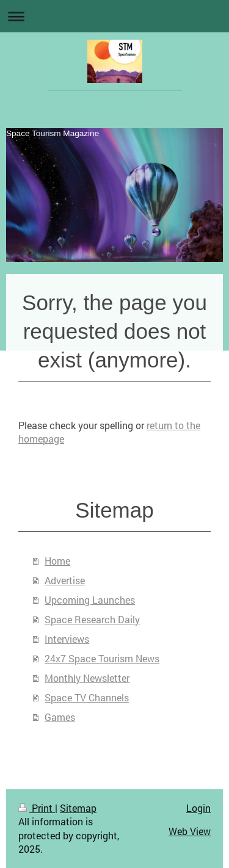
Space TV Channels (87, 697)
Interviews (67, 639)
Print (37, 808)
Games (60, 717)
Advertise (65, 580)
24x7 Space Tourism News (102, 658)
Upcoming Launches (90, 600)
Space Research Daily (92, 619)
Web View (190, 831)
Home (57, 561)
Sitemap (78, 808)
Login (198, 808)
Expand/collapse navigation (114, 16)
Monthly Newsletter (87, 678)
